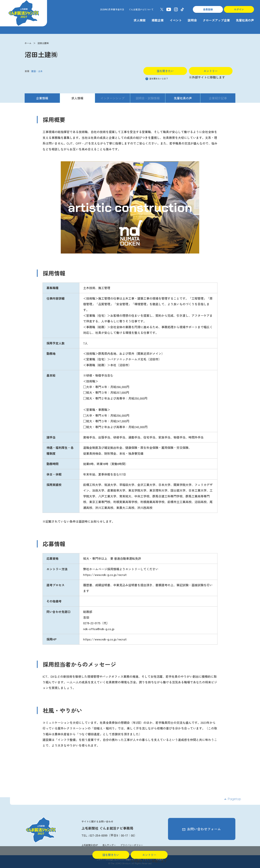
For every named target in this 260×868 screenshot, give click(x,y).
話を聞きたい (165, 71)
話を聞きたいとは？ (157, 78)
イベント (176, 20)
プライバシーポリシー (132, 845)
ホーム (28, 43)
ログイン (239, 9)
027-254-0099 (98, 835)
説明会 (192, 20)
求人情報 (77, 98)
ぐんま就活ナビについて (141, 9)
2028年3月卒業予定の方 (112, 9)
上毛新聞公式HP (90, 845)
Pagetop (234, 799)
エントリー (211, 71)
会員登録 (208, 9)
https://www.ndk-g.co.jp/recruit (105, 639)
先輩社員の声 (245, 20)
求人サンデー (109, 845)
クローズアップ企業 (216, 20)
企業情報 (42, 98)
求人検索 (140, 20)
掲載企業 (158, 20)
